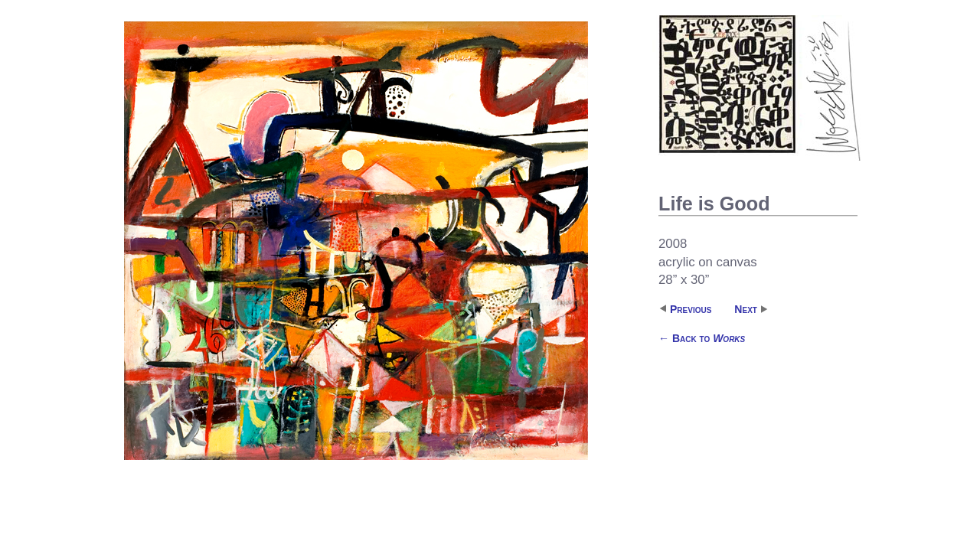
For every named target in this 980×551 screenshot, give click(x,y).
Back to (702, 338)
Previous (691, 309)
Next (746, 309)
